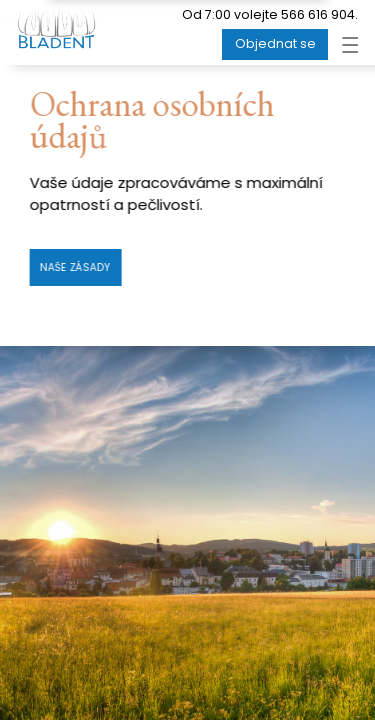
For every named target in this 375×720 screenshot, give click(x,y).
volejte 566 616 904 (294, 14)
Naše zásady (75, 267)
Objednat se (275, 43)
